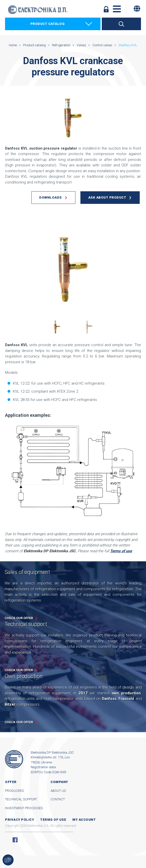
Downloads (51, 197)
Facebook (15, 840)
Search (121, 24)
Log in (106, 9)
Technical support (21, 799)
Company (59, 782)
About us (58, 791)
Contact (58, 799)
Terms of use (53, 820)
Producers (14, 791)
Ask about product (107, 197)
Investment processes (24, 808)
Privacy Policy (19, 820)
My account (84, 820)
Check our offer (19, 618)
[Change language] (137, 9)
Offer (11, 782)
